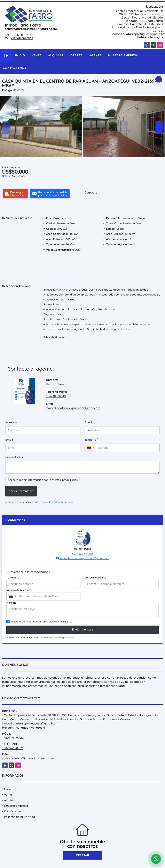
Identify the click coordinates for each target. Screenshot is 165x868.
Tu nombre (13, 577)
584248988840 (56, 396)
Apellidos (91, 422)
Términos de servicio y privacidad (56, 502)
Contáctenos (15, 68)
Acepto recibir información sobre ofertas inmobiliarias (44, 480)
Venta (37, 55)
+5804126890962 (22, 38)
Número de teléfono (19, 590)
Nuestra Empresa (123, 55)
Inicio (20, 55)
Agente (95, 55)
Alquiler (56, 55)
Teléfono (91, 440)
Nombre (12, 422)
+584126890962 (21, 35)
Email (10, 440)
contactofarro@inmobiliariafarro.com (31, 29)
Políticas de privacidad (20, 817)
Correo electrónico (96, 577)
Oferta (77, 55)
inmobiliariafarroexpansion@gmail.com (73, 408)
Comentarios (14, 457)
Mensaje (12, 603)
